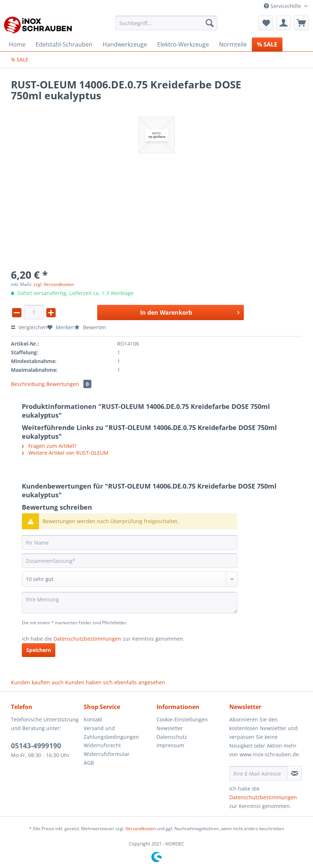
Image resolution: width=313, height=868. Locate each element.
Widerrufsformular (107, 754)
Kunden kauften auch (37, 682)
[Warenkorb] (301, 23)
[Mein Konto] (284, 23)
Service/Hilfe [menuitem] (283, 6)
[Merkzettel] (266, 23)
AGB (89, 763)
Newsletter (170, 728)
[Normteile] (233, 44)
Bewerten (90, 327)
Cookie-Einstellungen (182, 719)
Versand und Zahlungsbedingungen (111, 732)
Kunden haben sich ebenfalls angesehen (115, 682)
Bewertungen (69, 384)
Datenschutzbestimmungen (87, 639)
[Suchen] (210, 23)
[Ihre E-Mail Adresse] (258, 773)
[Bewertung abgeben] (130, 579)
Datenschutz (172, 737)
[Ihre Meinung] (130, 603)
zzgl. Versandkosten (54, 284)
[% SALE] (267, 44)
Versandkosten (141, 829)
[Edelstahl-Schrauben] (64, 44)
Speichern (39, 650)
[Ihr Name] (130, 542)
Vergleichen (29, 327)
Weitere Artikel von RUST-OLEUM (65, 453)
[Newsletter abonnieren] (294, 773)
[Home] (17, 44)
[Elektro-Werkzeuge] (183, 44)
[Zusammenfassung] (130, 561)
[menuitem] (167, 26)
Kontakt (93, 719)
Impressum (170, 745)
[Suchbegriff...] (167, 23)
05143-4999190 (36, 746)
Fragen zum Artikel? (49, 446)
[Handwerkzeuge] (125, 44)
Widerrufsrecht (102, 745)
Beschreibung (28, 384)
